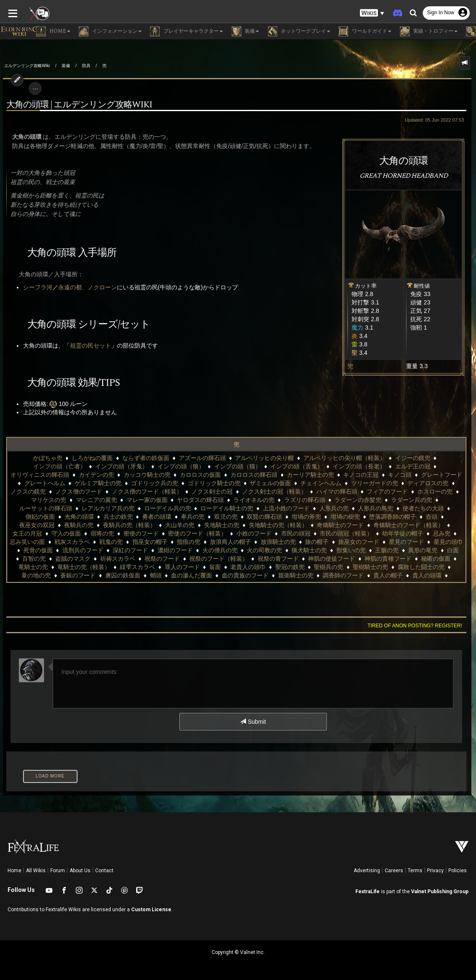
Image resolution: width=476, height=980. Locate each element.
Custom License (151, 910)
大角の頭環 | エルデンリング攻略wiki (76, 105)
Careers (394, 871)
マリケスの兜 (381, 491)
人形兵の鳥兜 (241, 508)
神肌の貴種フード (254, 559)
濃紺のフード (37, 550)
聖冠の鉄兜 (147, 567)
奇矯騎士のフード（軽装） (243, 525)
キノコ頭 (295, 475)
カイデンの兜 (448, 466)
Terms (415, 871)
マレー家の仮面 (37, 500)
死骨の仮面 (331, 542)
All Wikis (36, 871)
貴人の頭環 (273, 575)
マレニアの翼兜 (429, 491)
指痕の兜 (33, 542)
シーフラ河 (35, 287)
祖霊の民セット (88, 346)
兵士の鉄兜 (410, 508)
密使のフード (416, 525)
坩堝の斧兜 (146, 517)
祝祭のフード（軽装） (85, 559)
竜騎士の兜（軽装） (391, 559)
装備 (66, 66)
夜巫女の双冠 (304, 517)
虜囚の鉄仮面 (412, 567)
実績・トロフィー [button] (429, 31)
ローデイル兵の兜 (32, 508)
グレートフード (336, 475)
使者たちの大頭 (288, 508)
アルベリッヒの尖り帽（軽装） (318, 458)
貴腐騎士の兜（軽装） (372, 575)
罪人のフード (39, 567)
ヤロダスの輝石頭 (91, 500)
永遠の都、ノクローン (85, 287)
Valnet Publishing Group (440, 892)
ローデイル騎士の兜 (92, 508)
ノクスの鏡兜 (372, 483)
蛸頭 (445, 567)
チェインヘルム (217, 483)
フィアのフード (289, 491)
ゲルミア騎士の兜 (440, 475)
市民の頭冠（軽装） (185, 533)
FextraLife (367, 892)
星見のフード (251, 542)
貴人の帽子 (235, 575)
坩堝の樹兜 (185, 517)
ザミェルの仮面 (166, 483)
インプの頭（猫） (159, 466)
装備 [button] (245, 31)
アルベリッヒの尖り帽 (238, 458)
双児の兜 (65, 517)
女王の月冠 (303, 525)
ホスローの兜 (337, 491)
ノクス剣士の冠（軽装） (176, 491)
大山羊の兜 (447, 517)
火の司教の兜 (127, 550)
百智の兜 (342, 550)
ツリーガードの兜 (270, 483)
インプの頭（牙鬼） (44, 466)
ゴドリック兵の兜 (51, 483)
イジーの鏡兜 (386, 458)
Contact (104, 871)
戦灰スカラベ (361, 533)
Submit (253, 722)
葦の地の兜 (326, 567)
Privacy (435, 871)
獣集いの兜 (213, 550)
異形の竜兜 (285, 550)
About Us (80, 871)
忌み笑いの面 (316, 533)
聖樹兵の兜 (186, 567)
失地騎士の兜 (57, 525)
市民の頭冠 (135, 533)
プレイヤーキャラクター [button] (186, 31)
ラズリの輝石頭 (194, 500)
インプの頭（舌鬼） (219, 466)
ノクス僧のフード (422, 483)
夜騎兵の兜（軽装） (396, 517)
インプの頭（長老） (281, 466)
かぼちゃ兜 (21, 458)
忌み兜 (280, 533)
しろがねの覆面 (66, 458)
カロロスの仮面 (95, 475)
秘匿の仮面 (302, 559)
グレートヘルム (387, 475)
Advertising (367, 871)
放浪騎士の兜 (123, 542)
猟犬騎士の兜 (171, 550)
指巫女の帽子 (439, 533)
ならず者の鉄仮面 (119, 458)
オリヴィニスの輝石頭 (391, 466)
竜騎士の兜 (340, 559)
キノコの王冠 (256, 475)
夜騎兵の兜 (346, 517)
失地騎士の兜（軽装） (113, 525)
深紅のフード (424, 542)
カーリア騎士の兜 (205, 475)
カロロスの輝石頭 (149, 475)
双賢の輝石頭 (104, 517)
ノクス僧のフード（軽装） (49, 491)
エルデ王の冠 (334, 466)
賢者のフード (428, 575)
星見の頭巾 (293, 542)
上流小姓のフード (151, 508)
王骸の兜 (249, 550)
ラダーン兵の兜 (302, 500)
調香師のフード (190, 575)
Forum (58, 871)
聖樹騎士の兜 (228, 567)
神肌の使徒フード (197, 559)
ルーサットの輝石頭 (358, 500)
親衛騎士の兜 (142, 575)
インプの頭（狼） (103, 466)
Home (14, 871)
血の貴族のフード (92, 575)
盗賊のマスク (381, 550)
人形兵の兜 (199, 508)
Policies (458, 871)
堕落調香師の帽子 (232, 517)
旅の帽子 (162, 542)
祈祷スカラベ (426, 550)
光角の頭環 (372, 508)
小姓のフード (93, 533)
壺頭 (271, 517)
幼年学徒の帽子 (241, 533)
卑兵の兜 (32, 517)
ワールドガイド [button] (365, 31)
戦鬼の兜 (400, 533)
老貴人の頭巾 (105, 567)
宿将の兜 (378, 525)
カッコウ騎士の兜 (42, 475)
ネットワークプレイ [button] (299, 31)
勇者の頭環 (449, 508)
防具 (86, 66)
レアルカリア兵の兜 (420, 500)
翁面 (72, 567)
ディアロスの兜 (324, 483)
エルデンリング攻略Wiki (27, 66)
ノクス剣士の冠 (114, 491)
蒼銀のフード (367, 567)
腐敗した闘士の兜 (278, 567)
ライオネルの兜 (144, 500)
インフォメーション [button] (110, 31)
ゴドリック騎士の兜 (110, 483)
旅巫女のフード (203, 542)
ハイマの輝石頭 (238, 491)
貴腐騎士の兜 (315, 575)
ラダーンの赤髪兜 (248, 500)
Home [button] (53, 31)
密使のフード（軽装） (36, 533)
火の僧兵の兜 (82, 550)
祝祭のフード (28, 559)
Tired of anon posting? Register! (418, 626)
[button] (372, 13)
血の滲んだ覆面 (38, 575)
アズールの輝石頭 (176, 458)
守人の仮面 (341, 525)
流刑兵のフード (376, 542)
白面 (315, 550)
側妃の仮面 (333, 508)
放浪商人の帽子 (75, 542)
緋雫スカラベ (445, 559)
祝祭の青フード (144, 559)
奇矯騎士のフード (175, 525)
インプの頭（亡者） (440, 458)
